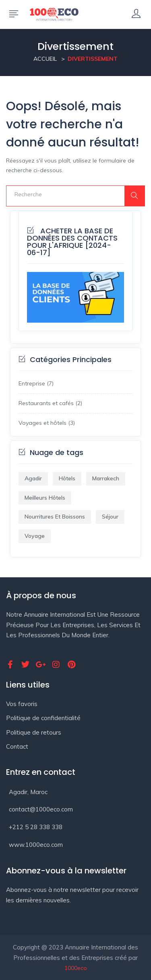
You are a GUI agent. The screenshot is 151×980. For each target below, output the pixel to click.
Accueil (45, 59)
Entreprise (32, 383)
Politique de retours (34, 732)
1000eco (76, 968)
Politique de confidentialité (43, 718)
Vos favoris (22, 704)
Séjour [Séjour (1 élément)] (110, 517)
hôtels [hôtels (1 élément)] (67, 478)
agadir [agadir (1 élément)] (33, 478)
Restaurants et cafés (46, 403)
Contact (17, 746)
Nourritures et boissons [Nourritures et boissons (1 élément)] (55, 517)
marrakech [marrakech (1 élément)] (106, 478)
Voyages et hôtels (42, 423)
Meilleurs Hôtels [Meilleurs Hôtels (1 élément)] (45, 498)
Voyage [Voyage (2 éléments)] (35, 536)
